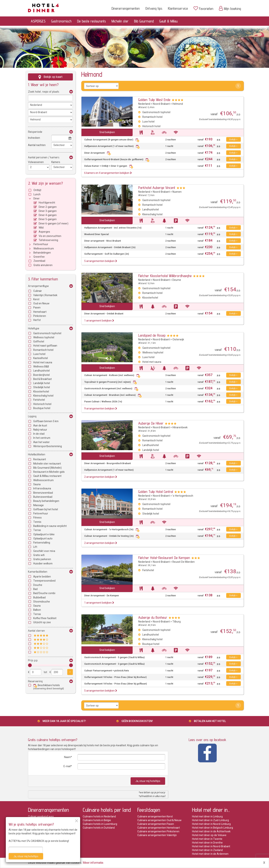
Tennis (37, 522)
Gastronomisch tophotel (47, 333)
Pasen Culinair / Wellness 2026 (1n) (103, 402)
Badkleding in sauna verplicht (50, 526)
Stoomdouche (42, 602)
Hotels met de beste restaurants (47, 828)
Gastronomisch (61, 21)
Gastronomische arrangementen (47, 824)
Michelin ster (120, 21)
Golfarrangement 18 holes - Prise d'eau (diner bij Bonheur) (115, 677)
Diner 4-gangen (48, 215)
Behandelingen (42, 253)
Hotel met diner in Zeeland (207, 850)
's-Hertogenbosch (183, 496)
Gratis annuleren (43, 265)
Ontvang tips (154, 8)
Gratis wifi (39, 555)
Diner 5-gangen (48, 219)
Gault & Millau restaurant (47, 476)
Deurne (177, 280)
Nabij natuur (40, 430)
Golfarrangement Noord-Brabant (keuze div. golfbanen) (117, 160)
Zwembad (39, 261)
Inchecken (34, 138)
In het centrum (42, 438)
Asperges (44, 232)
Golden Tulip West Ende (154, 100)
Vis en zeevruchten (50, 236)
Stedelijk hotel (42, 387)
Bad (35, 589)
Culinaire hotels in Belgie (97, 820)
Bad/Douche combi (44, 593)
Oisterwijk (178, 340)
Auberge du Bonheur (153, 617)
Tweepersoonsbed (44, 581)
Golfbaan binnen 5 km (46, 421)
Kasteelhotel (41, 358)
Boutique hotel (42, 408)
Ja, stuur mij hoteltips (148, 781)
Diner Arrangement (98, 153)
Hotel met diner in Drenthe (207, 843)
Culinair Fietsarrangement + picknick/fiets (107, 671)
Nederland (144, 104)
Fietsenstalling (42, 543)
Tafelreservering (48, 240)
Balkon (37, 610)
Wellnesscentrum (44, 249)
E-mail (67, 766)
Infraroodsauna (42, 489)
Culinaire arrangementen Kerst (155, 817)
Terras (37, 530)
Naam (67, 757)
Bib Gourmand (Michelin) (47, 468)
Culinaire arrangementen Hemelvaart (159, 828)
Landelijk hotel (42, 383)
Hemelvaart (40, 312)
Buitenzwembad (43, 497)
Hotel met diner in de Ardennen (210, 854)
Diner (37, 199)
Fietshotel (39, 400)
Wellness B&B (41, 367)
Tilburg (177, 622)
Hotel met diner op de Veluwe (209, 835)
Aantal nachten (37, 145)
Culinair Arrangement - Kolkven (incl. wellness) (112, 375)
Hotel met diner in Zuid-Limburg (210, 820)
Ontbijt (37, 190)
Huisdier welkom (43, 564)
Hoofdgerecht (47, 203)
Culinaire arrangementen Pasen (156, 824)
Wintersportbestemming (48, 446)
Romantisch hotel (43, 350)
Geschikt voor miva (44, 551)
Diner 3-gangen (48, 211)
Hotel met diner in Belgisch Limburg (212, 828)
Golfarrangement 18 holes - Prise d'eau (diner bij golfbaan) (116, 684)
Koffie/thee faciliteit (45, 618)
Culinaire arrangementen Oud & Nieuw (159, 820)
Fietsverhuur (41, 244)
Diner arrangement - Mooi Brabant (103, 241)
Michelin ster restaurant (47, 464)
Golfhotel (39, 342)
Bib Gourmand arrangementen (45, 839)
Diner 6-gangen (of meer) (54, 224)
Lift (35, 547)
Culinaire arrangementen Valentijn (157, 835)
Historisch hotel (42, 404)
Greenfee (39, 257)
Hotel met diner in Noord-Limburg (211, 824)
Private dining (36, 854)
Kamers (56, 162)
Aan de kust (40, 426)
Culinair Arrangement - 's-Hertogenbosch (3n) (112, 530)
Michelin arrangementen (42, 835)
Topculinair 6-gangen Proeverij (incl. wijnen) (111, 382)
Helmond (178, 104)
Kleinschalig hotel (43, 396)
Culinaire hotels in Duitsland (99, 828)
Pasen (37, 308)
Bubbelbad (39, 598)
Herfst (37, 320)
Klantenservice (178, 8)
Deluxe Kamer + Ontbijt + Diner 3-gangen (109, 166)
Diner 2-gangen (48, 207)
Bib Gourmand (144, 21)
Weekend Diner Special (96, 234)
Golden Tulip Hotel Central (156, 492)
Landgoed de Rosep (152, 335)
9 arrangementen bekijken (101, 409)
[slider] (30, 665)
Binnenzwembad (43, 493)
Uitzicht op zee (42, 622)
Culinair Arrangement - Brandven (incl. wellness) (113, 395)
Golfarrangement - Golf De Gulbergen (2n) (107, 254)
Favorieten (203, 8)
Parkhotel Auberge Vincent (157, 188)
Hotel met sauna (43, 362)
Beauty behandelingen (46, 501)
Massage (38, 505)
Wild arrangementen (40, 850)
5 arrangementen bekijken (101, 261)
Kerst (36, 299)
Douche (38, 585)
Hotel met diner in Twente (207, 839)
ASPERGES (38, 21)
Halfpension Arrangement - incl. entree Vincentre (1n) (113, 228)
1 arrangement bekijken (99, 321)
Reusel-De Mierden (184, 562)
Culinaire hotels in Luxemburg (100, 824)
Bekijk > (233, 139)
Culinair (38, 291)
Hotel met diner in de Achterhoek (211, 831)
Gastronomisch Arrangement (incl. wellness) (111, 389)
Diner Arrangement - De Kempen (102, 596)
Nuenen (177, 192)
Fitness (37, 518)
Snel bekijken (107, 132)
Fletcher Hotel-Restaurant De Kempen (164, 558)
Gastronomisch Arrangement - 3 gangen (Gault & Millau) (114, 664)
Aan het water (41, 442)
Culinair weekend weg (41, 817)
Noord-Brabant (161, 104)
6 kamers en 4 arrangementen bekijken (108, 173)
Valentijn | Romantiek (45, 295)
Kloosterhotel (41, 392)
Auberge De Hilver (151, 423)
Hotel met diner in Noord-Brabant (211, 846)
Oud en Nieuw (41, 303)
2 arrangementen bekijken (101, 477)
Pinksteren (40, 316)
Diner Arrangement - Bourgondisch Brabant (108, 463)
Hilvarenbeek (180, 427)
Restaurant (40, 459)
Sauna (37, 484)
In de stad (39, 434)
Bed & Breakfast (42, 379)
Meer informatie (93, 863)
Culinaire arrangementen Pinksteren (158, 831)
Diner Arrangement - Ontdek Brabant (104, 314)
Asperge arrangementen (42, 846)
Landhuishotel (41, 371)
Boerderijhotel (41, 375)
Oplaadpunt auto (43, 539)
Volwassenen (36, 162)
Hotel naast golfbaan (45, 346)
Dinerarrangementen (126, 8)
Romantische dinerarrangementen (48, 820)
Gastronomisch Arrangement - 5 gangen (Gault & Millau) (114, 657)
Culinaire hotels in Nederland (99, 817)
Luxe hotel (39, 354)
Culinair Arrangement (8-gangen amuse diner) (112, 140)
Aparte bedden (42, 577)
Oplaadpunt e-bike (44, 534)
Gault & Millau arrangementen (45, 843)
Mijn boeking (230, 8)
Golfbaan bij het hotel (46, 509)
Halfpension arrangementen (44, 831)
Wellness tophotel (44, 337)
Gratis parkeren (42, 559)
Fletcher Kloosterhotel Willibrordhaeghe (165, 276)
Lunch (37, 194)
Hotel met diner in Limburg (207, 817)
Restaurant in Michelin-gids (49, 472)
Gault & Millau (168, 21)
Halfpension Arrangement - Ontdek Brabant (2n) (110, 247)
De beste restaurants (92, 21)
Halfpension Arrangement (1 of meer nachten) (112, 146)
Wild (41, 228)
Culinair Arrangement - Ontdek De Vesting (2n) (112, 536)
